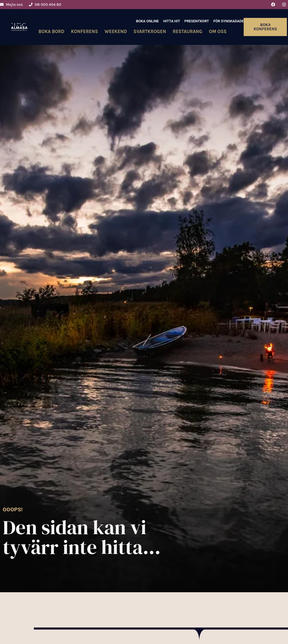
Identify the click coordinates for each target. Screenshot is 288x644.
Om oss (218, 31)
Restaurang (188, 31)
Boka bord (51, 31)
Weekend (116, 31)
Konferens (85, 31)
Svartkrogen (150, 31)
